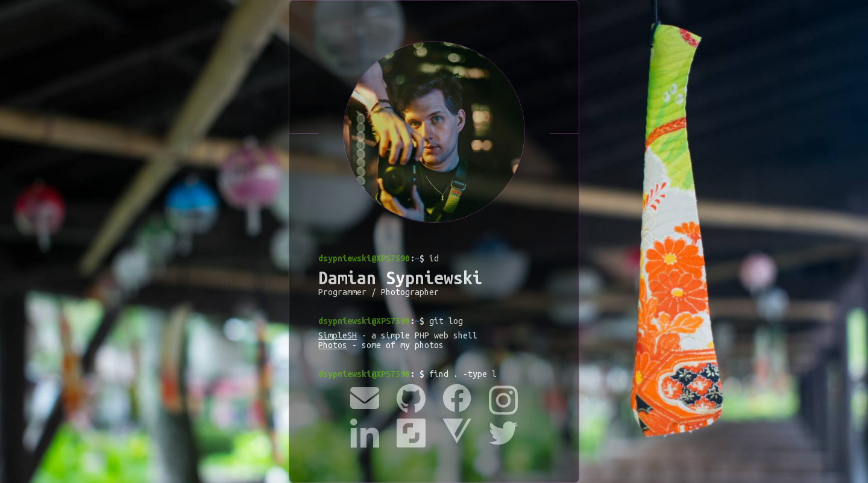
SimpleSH (338, 335)
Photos (333, 345)
